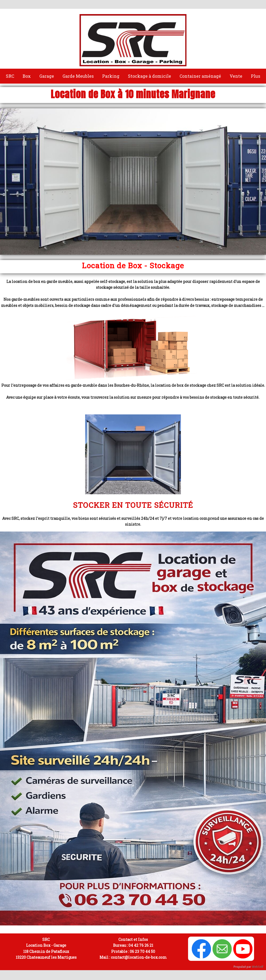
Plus (255, 76)
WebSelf (258, 967)
